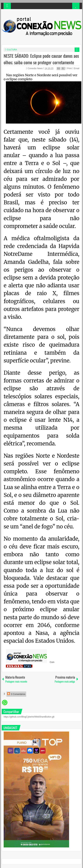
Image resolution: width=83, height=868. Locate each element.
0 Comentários (16, 694)
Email (76, 68)
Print (69, 68)
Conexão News (35, 68)
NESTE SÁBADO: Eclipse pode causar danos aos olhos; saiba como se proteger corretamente (41, 59)
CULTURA (12, 50)
